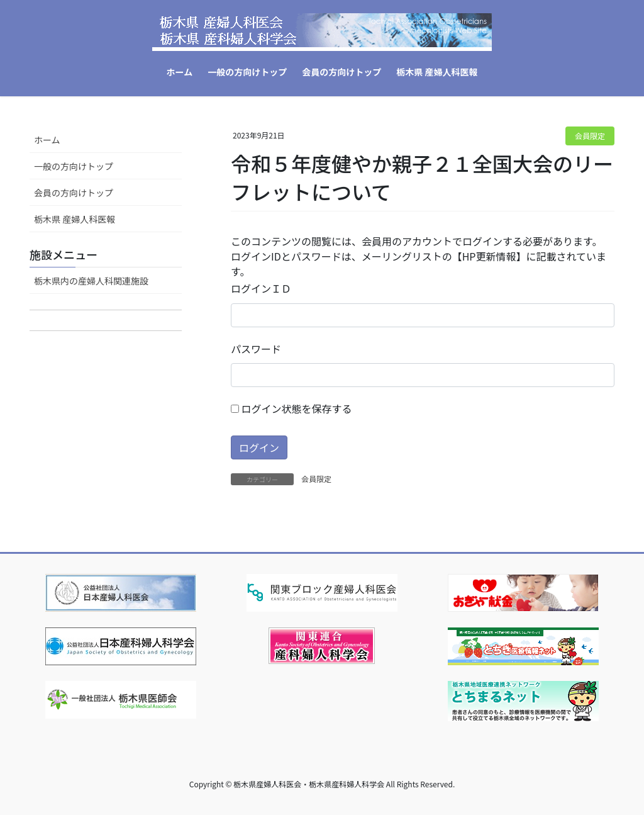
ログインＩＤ (261, 288)
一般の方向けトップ (74, 166)
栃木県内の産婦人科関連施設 (91, 281)
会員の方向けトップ (74, 193)
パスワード (256, 349)
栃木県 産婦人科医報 (75, 219)
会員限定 (590, 136)
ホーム (47, 140)
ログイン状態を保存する (291, 408)
